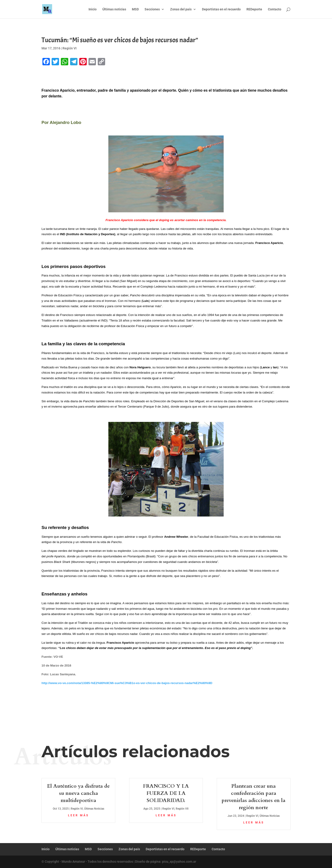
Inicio (93, 9)
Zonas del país (181, 9)
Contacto (275, 9)
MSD (135, 9)
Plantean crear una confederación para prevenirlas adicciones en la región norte (253, 797)
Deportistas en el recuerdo (221, 9)
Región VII (182, 809)
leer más (78, 815)
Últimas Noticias (94, 809)
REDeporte (254, 9)
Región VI (70, 48)
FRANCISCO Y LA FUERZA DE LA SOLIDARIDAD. (166, 793)
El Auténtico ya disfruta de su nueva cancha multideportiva (78, 793)
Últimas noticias (114, 9)
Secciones (152, 9)
